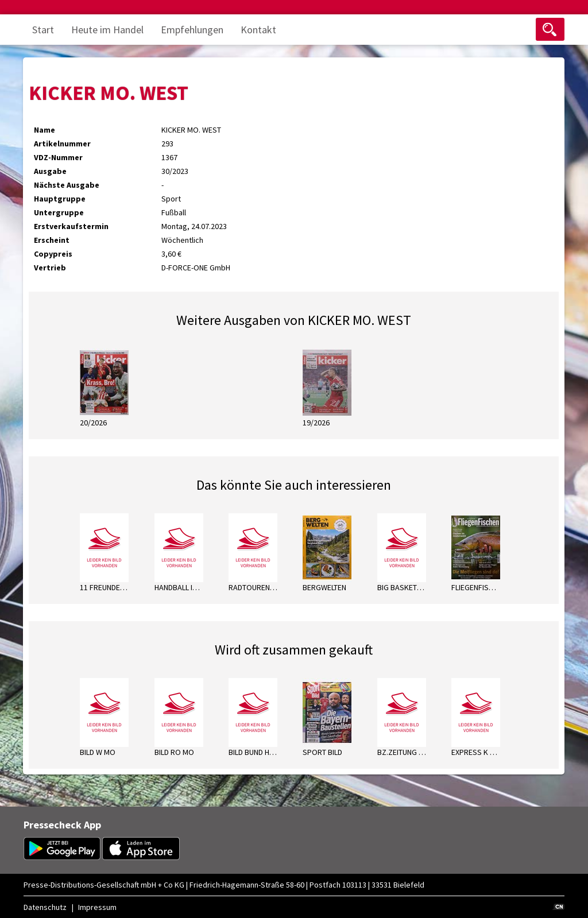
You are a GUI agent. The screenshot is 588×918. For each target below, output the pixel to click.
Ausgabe (50, 171)
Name (45, 130)
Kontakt (258, 30)
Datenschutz (45, 907)
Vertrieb (50, 268)
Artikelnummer (62, 144)
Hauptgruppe (60, 199)
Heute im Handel (107, 30)
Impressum (97, 907)
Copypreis (53, 254)
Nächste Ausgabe (67, 185)
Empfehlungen (192, 30)
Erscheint (52, 240)
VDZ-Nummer (58, 157)
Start (43, 30)
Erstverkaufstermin (71, 226)
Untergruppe (59, 212)
